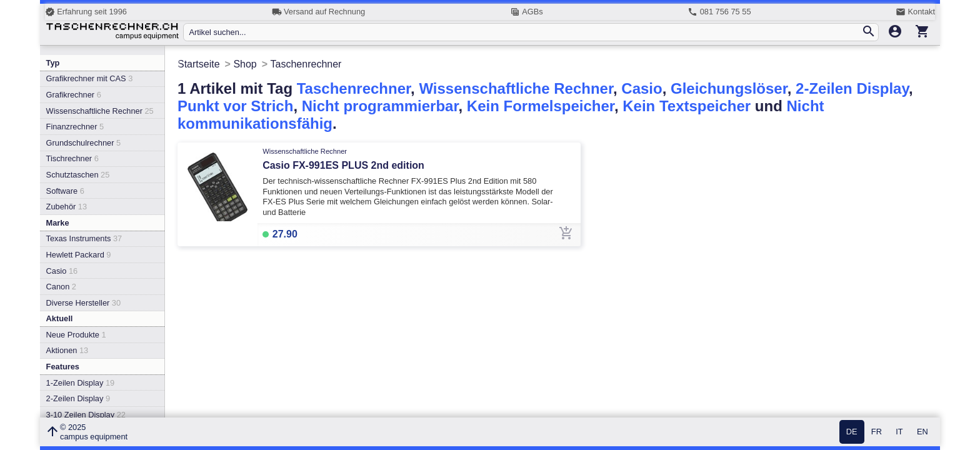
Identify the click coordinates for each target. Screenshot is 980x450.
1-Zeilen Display (81, 383)
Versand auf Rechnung (318, 12)
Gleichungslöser (729, 88)
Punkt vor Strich (235, 106)
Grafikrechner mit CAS (90, 78)
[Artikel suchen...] (525, 32)
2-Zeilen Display (78, 398)
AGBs (527, 12)
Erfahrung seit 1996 (86, 12)
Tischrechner (72, 158)
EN (922, 432)
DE (852, 432)
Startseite (199, 64)
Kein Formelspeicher (541, 106)
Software (65, 191)
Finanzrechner (75, 127)
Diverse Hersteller (83, 303)
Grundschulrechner (84, 143)
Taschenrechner (354, 88)
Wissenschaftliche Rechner (100, 111)
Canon (61, 287)
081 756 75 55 (719, 12)
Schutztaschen (78, 175)
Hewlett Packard (79, 255)
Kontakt (915, 12)
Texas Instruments (84, 238)
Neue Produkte (76, 335)
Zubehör (67, 207)
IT (899, 432)
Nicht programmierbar (380, 106)
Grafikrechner (74, 95)
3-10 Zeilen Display (86, 415)
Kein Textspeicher (687, 106)
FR (877, 432)
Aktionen (67, 350)
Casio (62, 271)
